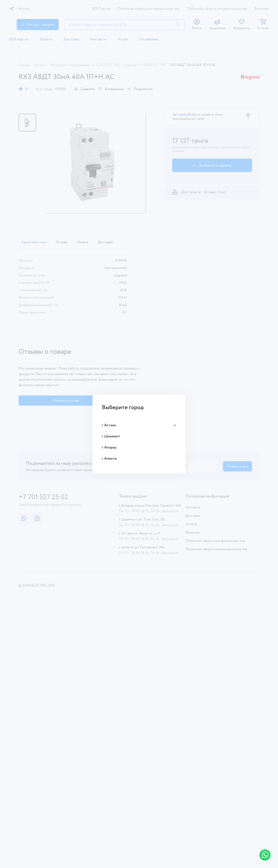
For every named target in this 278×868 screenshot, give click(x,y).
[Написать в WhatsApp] (265, 855)
